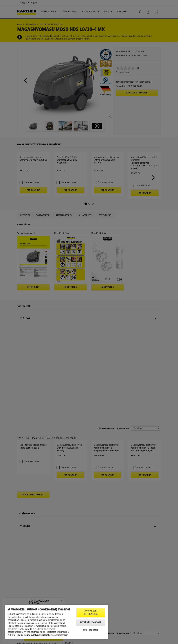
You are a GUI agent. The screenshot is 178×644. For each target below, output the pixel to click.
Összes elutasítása (91, 622)
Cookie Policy (23, 635)
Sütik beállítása (91, 630)
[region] (57, 622)
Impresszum (62, 635)
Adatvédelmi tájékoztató (43, 635)
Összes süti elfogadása (91, 613)
